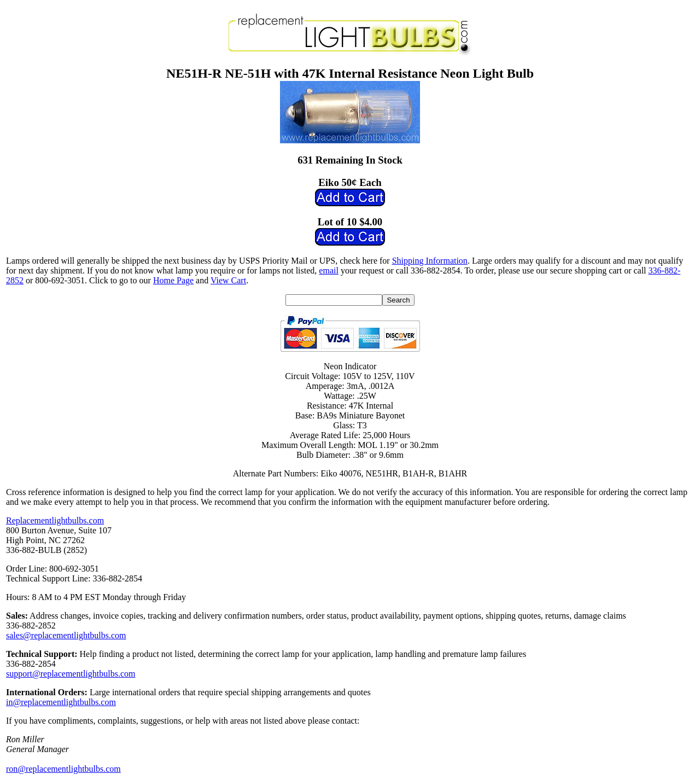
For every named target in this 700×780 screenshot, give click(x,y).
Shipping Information (430, 261)
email (329, 270)
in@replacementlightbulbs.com (61, 702)
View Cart (228, 280)
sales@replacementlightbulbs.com (66, 635)
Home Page (173, 280)
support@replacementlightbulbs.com (71, 674)
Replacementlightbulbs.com (55, 520)
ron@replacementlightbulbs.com (63, 769)
